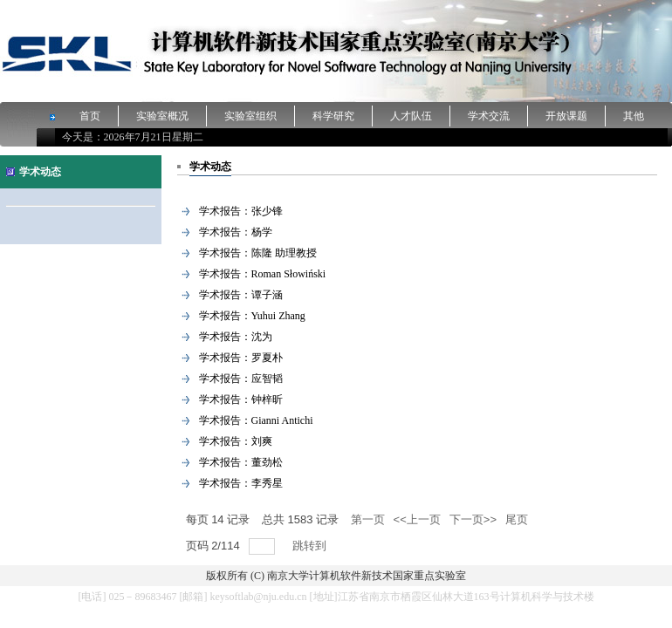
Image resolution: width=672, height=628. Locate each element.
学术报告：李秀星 (241, 483)
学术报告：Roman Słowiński (263, 274)
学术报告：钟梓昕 (241, 399)
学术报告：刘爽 (236, 441)
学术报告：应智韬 (241, 379)
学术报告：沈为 (236, 337)
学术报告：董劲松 (241, 462)
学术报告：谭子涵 (241, 295)
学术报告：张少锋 (241, 211)
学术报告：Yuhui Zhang (252, 316)
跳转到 (311, 546)
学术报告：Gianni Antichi (256, 420)
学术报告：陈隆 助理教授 (258, 253)
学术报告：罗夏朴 (241, 358)
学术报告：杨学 (236, 232)
